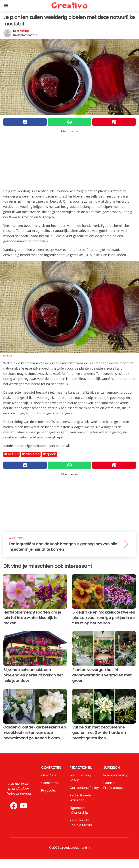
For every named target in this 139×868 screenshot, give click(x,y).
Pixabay (8, 355)
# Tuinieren (31, 454)
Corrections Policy (84, 788)
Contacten (50, 783)
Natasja (25, 31)
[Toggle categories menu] (6, 5)
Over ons (49, 775)
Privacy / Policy (115, 775)
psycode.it (49, 790)
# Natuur (11, 454)
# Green (50, 454)
